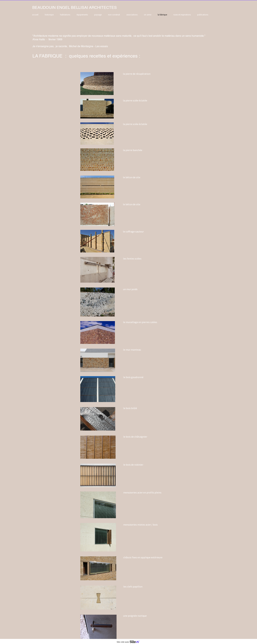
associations (132, 15)
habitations (65, 15)
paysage (98, 15)
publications (203, 15)
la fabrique (162, 15)
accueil (35, 15)
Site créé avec (129, 642)
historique (49, 15)
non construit (114, 15)
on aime (148, 15)
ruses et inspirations (182, 15)
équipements (82, 15)
